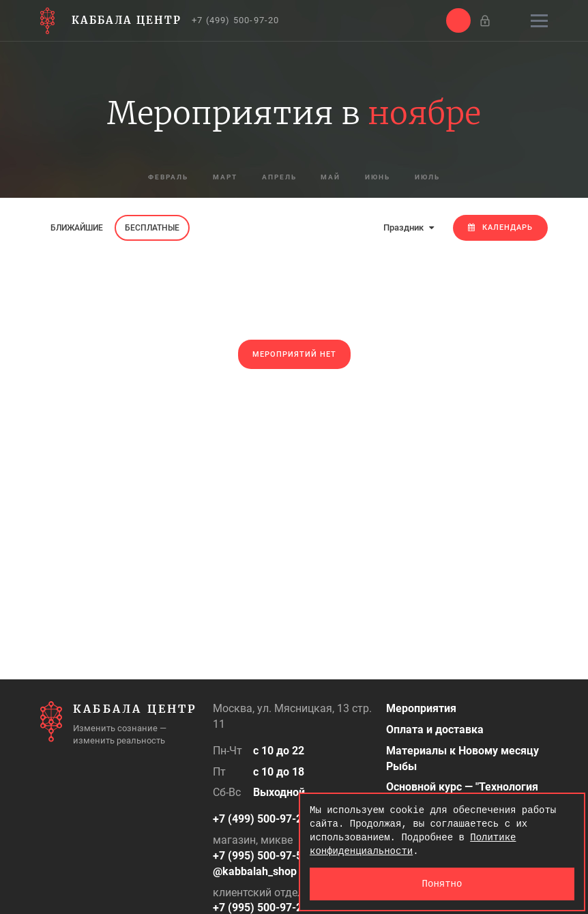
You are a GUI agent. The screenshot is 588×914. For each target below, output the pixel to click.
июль (444, 178)
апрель (277, 178)
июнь (388, 178)
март (216, 178)
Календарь (500, 227)
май (335, 178)
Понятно (442, 884)
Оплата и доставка (435, 729)
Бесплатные (152, 228)
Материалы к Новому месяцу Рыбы (462, 758)
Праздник (409, 227)
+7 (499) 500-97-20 (236, 20)
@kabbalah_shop (255, 871)
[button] (458, 20)
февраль (152, 178)
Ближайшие (77, 228)
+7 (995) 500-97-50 (261, 856)
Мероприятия (421, 708)
